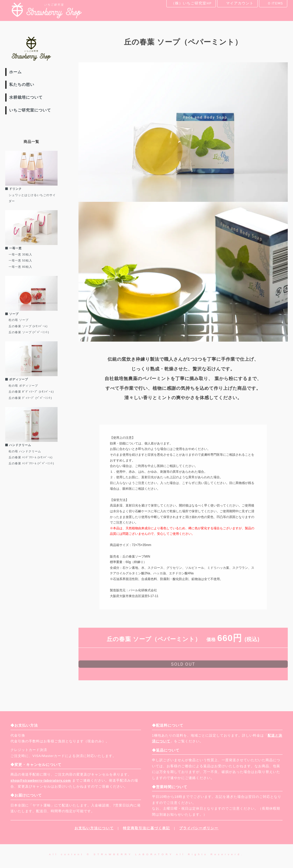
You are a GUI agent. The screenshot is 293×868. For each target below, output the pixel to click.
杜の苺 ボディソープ (23, 386)
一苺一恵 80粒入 (20, 267)
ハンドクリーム (18, 445)
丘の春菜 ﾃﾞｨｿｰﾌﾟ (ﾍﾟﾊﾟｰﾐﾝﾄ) (30, 398)
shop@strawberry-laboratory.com (41, 781)
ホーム (15, 72)
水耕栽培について (26, 97)
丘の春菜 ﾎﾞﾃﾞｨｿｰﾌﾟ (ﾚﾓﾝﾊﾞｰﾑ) (31, 392)
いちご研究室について (30, 110)
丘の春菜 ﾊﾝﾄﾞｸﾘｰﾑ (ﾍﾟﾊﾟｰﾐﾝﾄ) (31, 463)
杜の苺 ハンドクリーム (25, 451)
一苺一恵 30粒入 (20, 254)
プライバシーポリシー (199, 828)
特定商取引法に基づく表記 (146, 828)
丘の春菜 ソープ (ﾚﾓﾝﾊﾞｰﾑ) (28, 326)
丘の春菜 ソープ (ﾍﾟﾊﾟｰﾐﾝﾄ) (29, 332)
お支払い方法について (94, 828)
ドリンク (13, 189)
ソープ (12, 314)
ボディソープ (17, 379)
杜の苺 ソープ (19, 320)
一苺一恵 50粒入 (20, 260)
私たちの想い (22, 84)
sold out (183, 664)
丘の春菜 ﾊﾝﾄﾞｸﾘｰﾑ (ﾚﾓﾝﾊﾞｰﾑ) (31, 457)
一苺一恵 (13, 248)
